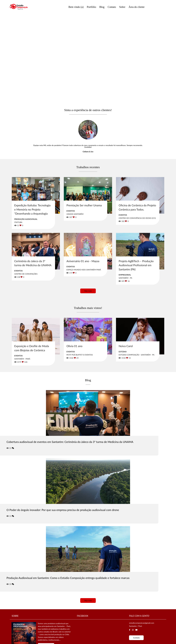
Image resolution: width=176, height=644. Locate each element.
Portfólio (91, 7)
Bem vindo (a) (76, 7)
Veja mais (88, 291)
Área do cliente (136, 7)
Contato (112, 7)
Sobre (122, 7)
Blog (102, 7)
